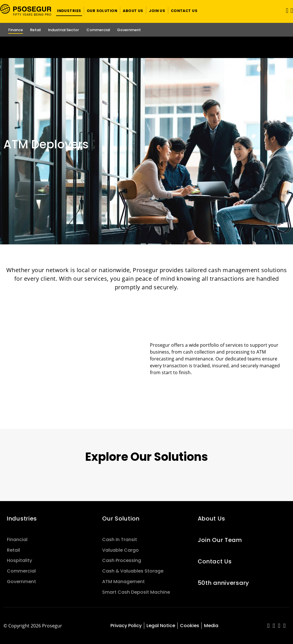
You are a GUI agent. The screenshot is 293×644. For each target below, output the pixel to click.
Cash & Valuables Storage (133, 571)
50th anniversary (223, 583)
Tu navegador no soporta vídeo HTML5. (146, 47)
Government (21, 582)
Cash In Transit (120, 540)
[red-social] (269, 626)
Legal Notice (161, 626)
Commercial (21, 571)
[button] (69, 10)
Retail (13, 550)
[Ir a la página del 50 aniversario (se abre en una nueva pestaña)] (146, 47)
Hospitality (19, 560)
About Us (211, 519)
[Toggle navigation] (285, 10)
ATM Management (123, 582)
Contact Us (215, 561)
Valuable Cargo (120, 550)
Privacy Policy (126, 626)
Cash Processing (122, 560)
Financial (17, 540)
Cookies (190, 626)
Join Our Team (220, 540)
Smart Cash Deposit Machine (136, 592)
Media (211, 626)
